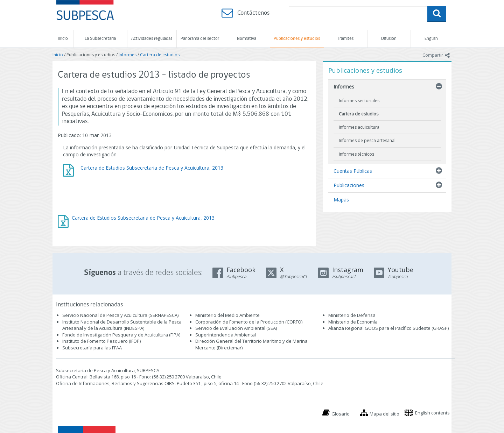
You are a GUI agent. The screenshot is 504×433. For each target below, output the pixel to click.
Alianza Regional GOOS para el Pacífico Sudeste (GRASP (388, 328)
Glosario (341, 414)
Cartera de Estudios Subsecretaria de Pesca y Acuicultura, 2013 (143, 218)
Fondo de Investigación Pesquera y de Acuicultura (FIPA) (121, 335)
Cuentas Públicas (353, 171)
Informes (128, 55)
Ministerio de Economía (353, 322)
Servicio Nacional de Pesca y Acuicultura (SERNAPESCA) (120, 315)
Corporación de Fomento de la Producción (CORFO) (249, 322)
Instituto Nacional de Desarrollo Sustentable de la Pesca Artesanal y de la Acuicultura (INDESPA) (122, 325)
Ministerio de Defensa (352, 315)
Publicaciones (349, 185)
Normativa (247, 39)
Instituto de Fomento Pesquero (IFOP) (101, 341)
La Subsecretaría (100, 39)
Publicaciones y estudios (297, 39)
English (431, 39)
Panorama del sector (200, 39)
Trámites (346, 39)
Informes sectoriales (359, 101)
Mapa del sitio (384, 414)
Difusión (389, 39)
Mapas (341, 200)
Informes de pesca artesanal (367, 140)
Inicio (63, 39)
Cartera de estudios (160, 55)
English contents (432, 413)
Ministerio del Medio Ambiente (227, 315)
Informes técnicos (356, 154)
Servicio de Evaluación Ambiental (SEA (236, 328)
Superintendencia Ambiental (226, 335)
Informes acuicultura (359, 127)
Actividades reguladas (152, 39)
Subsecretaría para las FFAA (92, 348)
